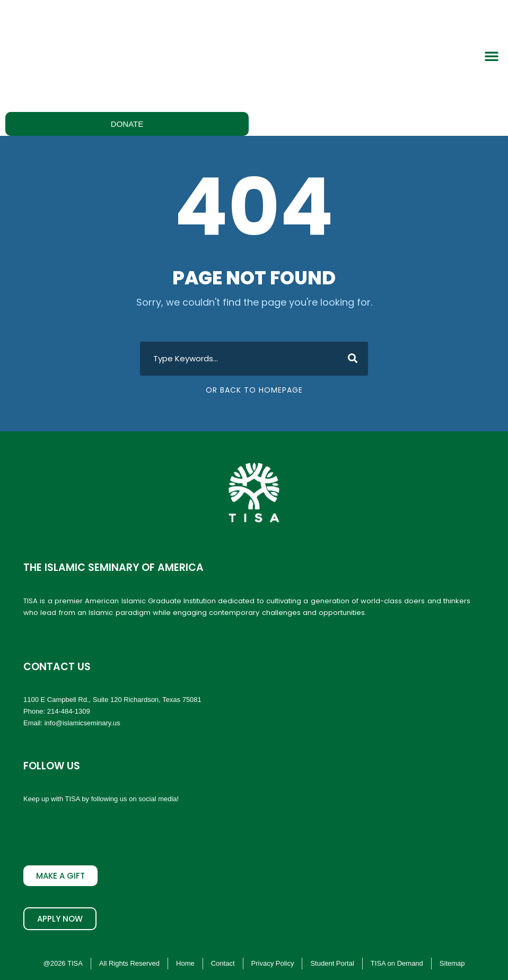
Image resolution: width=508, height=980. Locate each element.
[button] (492, 56)
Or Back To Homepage (254, 390)
